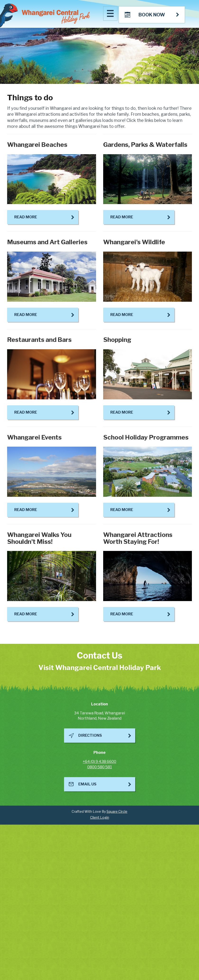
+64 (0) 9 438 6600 (99, 762)
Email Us (87, 784)
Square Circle (117, 811)
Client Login (100, 817)
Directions (90, 735)
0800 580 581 (100, 767)
